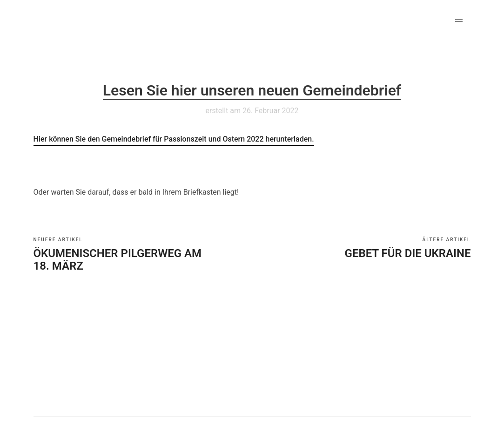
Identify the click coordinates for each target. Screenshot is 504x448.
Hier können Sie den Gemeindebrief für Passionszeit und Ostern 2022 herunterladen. (174, 139)
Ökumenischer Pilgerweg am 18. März (118, 260)
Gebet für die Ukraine (408, 253)
